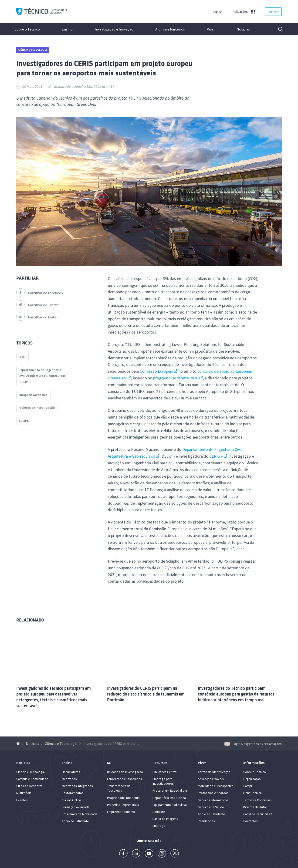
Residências (206, 821)
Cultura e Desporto (29, 786)
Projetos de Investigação (37, 408)
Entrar (273, 12)
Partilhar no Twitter (38, 305)
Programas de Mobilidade (80, 814)
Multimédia (24, 793)
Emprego (159, 826)
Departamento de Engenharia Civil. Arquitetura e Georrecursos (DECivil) (42, 376)
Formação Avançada (76, 807)
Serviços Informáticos (213, 800)
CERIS (22, 357)
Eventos (22, 800)
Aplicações (240, 12)
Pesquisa (278, 29)
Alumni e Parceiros (170, 29)
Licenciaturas (71, 772)
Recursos (160, 763)
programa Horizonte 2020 (176, 378)
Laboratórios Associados (125, 779)
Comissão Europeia (156, 371)
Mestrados (69, 779)
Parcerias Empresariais (123, 805)
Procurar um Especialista (170, 790)
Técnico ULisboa (42, 12)
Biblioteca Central (165, 772)
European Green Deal (33, 395)
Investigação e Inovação (114, 29)
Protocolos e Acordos (213, 793)
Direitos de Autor (255, 807)
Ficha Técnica (252, 793)
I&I (109, 763)
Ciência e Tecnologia (32, 50)
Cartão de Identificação (214, 772)
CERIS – (216, 456)
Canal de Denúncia (256, 814)
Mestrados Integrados (77, 786)
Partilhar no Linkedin (39, 317)
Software (159, 812)
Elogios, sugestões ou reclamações (253, 744)
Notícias (243, 29)
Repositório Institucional (169, 798)
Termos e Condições (257, 800)
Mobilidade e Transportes (216, 786)
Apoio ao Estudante (75, 821)
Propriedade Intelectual (124, 798)
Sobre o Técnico (27, 29)
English (218, 12)
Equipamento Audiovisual (170, 805)
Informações (254, 763)
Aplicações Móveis (211, 779)
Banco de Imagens (165, 819)
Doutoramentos (73, 793)
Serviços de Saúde (211, 807)
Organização (252, 779)
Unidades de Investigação (125, 772)
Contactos (251, 821)
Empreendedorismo (121, 812)
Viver (211, 29)
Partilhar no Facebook (40, 293)
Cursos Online (71, 800)
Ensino (67, 29)
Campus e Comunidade (32, 779)
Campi (248, 786)
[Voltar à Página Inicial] (19, 743)
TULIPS (24, 421)
